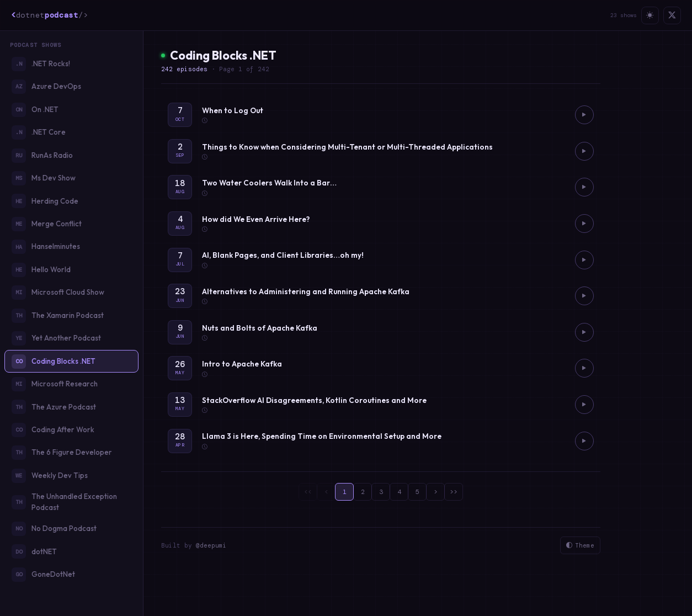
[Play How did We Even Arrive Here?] (584, 224)
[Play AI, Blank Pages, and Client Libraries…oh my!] (584, 260)
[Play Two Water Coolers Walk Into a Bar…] (584, 187)
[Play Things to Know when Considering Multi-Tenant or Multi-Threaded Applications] (584, 151)
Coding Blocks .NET (54, 362)
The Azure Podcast (54, 407)
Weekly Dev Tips (50, 476)
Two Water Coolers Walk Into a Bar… (269, 183)
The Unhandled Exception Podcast (64, 502)
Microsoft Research (55, 384)
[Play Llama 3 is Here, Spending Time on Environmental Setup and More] (584, 441)
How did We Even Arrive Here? (256, 219)
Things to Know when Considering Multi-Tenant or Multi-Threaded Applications (347, 147)
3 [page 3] (381, 492)
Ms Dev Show (44, 178)
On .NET (35, 110)
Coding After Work (53, 430)
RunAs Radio (42, 156)
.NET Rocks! (41, 64)
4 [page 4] (399, 492)
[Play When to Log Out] (584, 115)
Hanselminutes (46, 247)
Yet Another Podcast (56, 338)
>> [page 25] (454, 492)
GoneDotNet (43, 575)
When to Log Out (233, 110)
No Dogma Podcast (54, 529)
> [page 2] (436, 492)
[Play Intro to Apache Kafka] (584, 368)
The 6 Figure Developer (62, 453)
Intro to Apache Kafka (242, 364)
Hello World (41, 270)
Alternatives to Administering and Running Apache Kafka (306, 291)
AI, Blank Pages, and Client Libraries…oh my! (283, 255)
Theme (581, 546)
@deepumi (211, 545)
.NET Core (39, 132)
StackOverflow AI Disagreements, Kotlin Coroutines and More (314, 400)
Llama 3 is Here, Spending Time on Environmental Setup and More (322, 436)
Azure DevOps (46, 87)
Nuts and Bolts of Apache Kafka (260, 328)
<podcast (49, 15)
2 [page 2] (363, 492)
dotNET (34, 551)
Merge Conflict (47, 224)
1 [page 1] (345, 492)
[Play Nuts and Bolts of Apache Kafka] (584, 332)
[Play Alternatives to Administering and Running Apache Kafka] (584, 296)
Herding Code (45, 201)
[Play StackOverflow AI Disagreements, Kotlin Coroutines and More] (584, 405)
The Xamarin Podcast (58, 316)
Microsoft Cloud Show (58, 293)
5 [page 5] (417, 492)
